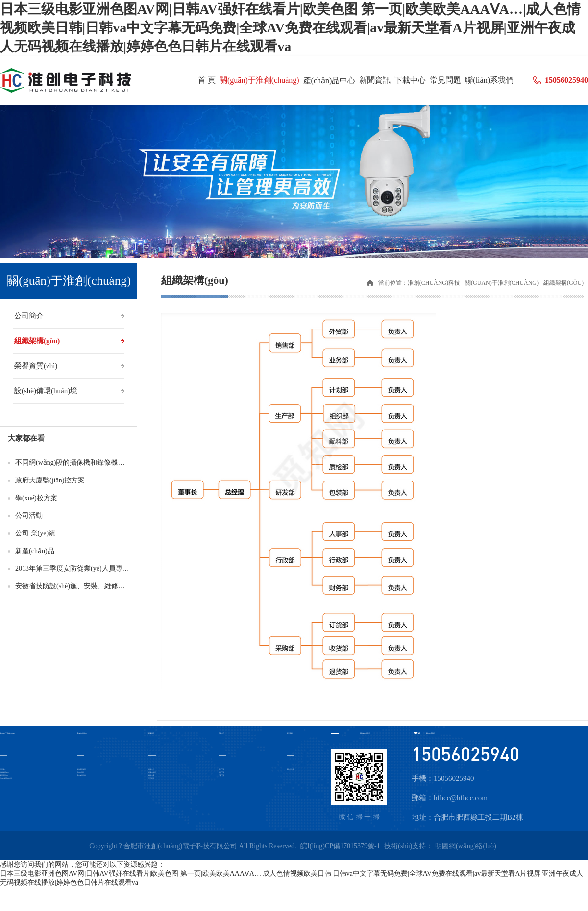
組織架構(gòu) (37, 341)
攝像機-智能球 (82, 770)
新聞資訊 (151, 733)
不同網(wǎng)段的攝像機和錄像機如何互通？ (84, 463)
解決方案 (151, 775)
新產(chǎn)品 (35, 551)
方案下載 (221, 775)
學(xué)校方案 (36, 498)
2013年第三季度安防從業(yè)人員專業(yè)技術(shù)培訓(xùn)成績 (113, 569)
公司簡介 (29, 316)
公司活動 (29, 516)
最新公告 (151, 770)
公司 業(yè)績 (35, 533)
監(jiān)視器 (81, 772)
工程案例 (151, 778)
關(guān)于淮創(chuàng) (502, 283)
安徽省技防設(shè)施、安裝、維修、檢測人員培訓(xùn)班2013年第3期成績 (127, 586)
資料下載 (221, 770)
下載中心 (221, 733)
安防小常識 (290, 770)
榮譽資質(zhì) (36, 366)
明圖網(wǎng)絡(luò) (466, 846)
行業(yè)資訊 (152, 772)
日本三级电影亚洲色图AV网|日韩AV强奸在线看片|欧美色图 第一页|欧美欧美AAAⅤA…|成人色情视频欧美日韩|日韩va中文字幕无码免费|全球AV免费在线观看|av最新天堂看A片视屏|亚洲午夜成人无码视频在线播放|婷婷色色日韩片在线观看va (290, 28)
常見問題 (290, 733)
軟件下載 (221, 772)
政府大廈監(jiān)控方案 (50, 480)
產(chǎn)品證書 (81, 775)
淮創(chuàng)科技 (434, 283)
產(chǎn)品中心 (82, 733)
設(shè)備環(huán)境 (46, 391)
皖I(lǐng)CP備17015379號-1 (340, 846)
